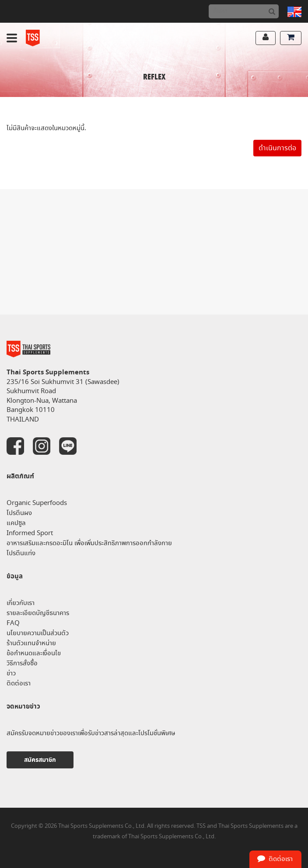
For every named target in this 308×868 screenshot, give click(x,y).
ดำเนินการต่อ (277, 148)
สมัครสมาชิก (40, 760)
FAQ (13, 623)
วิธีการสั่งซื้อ (22, 663)
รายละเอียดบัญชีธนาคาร (38, 613)
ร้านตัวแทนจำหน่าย (31, 643)
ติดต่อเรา (19, 683)
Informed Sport (30, 533)
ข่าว (11, 673)
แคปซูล (16, 523)
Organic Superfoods (37, 503)
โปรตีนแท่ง (21, 553)
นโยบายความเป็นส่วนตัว (38, 633)
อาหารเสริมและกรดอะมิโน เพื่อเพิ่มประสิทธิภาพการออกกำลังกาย (89, 543)
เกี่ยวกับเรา (21, 603)
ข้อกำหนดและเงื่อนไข (34, 653)
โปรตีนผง (19, 513)
